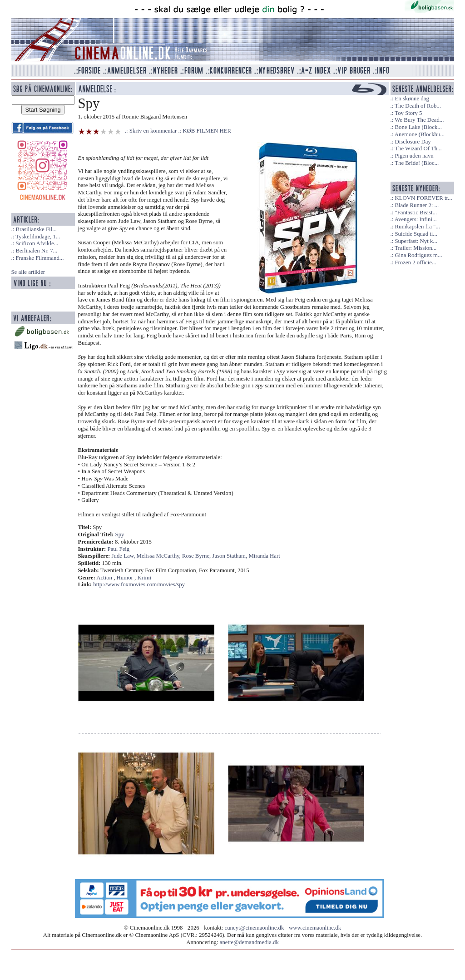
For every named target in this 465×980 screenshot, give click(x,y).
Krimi (144, 578)
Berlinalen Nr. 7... (36, 251)
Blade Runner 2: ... (417, 205)
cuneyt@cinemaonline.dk (255, 928)
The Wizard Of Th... (418, 148)
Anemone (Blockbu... (420, 134)
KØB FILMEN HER (207, 131)
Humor (125, 578)
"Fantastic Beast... (416, 213)
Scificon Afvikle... (37, 243)
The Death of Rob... (418, 106)
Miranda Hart (264, 556)
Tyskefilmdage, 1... (38, 237)
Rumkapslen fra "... (417, 227)
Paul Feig (119, 549)
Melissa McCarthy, (159, 556)
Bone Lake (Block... (418, 127)
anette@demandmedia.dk (249, 942)
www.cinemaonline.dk (315, 928)
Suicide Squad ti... (416, 234)
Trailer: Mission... (416, 248)
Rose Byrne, (197, 556)
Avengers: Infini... (416, 219)
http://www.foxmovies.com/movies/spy (139, 584)
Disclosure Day (413, 142)
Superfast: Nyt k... (416, 241)
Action (104, 578)
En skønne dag (412, 99)
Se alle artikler (28, 272)
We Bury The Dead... (419, 120)
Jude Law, (124, 556)
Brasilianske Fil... (36, 229)
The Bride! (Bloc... (417, 163)
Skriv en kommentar (153, 131)
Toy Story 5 (408, 113)
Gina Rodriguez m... (418, 255)
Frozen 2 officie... (415, 262)
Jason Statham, (230, 556)
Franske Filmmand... (40, 258)
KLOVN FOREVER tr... (423, 198)
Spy (120, 535)
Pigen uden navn (414, 156)
